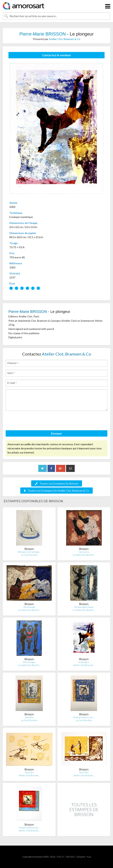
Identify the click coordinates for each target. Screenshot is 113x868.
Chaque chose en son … (84, 717)
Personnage (29, 607)
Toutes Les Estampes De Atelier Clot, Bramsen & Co (56, 491)
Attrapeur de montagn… (29, 552)
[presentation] (34, 421)
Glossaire (81, 857)
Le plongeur (84, 662)
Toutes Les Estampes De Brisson (57, 483)
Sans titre (29, 717)
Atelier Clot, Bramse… (84, 665)
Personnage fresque (84, 607)
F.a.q (89, 857)
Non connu (84, 552)
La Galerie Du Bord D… (84, 555)
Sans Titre (84, 772)
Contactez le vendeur (57, 55)
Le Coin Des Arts (29, 555)
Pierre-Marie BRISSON (43, 34)
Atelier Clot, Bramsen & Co (65, 39)
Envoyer (56, 433)
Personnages (29, 662)
